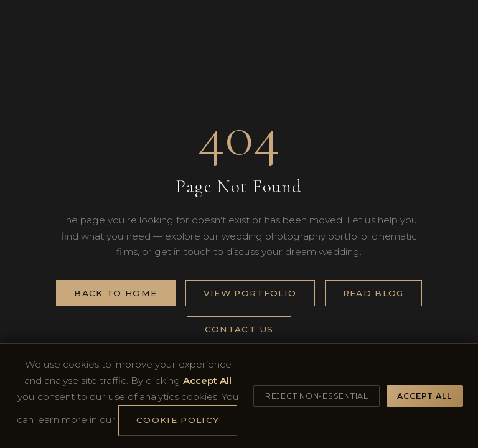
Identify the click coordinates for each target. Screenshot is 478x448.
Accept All (424, 396)
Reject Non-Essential (317, 396)
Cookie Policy (178, 420)
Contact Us (239, 329)
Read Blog (373, 293)
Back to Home (115, 293)
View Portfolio (250, 293)
